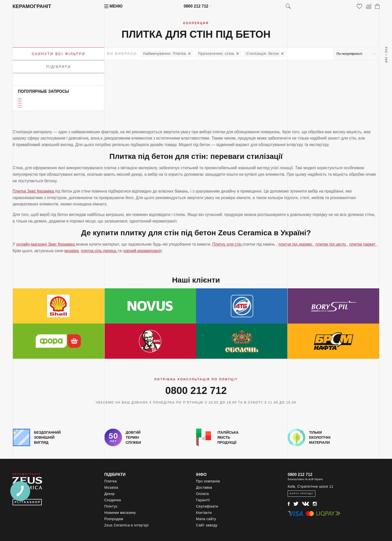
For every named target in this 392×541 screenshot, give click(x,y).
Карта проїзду (302, 493)
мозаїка (72, 251)
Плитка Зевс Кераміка (34, 191)
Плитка (165, 54)
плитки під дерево (296, 244)
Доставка (204, 487)
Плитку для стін (228, 244)
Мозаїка (111, 487)
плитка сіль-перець (99, 251)
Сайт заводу (207, 525)
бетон (263, 54)
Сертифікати (207, 506)
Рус (386, 50)
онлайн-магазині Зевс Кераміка (46, 244)
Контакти (204, 513)
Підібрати (59, 67)
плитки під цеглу (331, 244)
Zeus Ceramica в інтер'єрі (126, 525)
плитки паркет (363, 244)
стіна (216, 54)
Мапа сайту (206, 519)
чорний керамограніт (142, 251)
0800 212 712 (196, 6)
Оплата (203, 494)
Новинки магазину (120, 513)
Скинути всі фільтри (58, 54)
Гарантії (203, 500)
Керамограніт (32, 6)
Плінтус (111, 506)
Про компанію (208, 481)
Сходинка (113, 500)
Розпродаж (114, 519)
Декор (110, 494)
